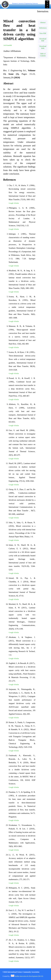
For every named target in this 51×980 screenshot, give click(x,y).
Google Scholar (14, 203)
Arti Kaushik (8, 45)
